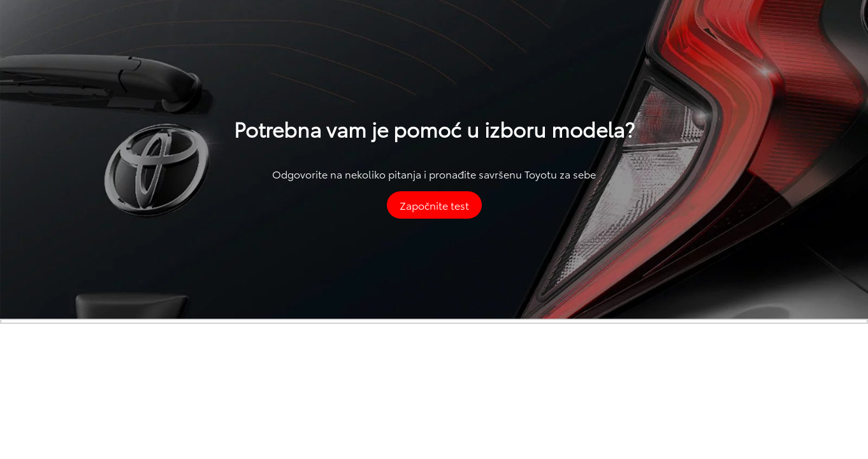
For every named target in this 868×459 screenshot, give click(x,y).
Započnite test (434, 205)
